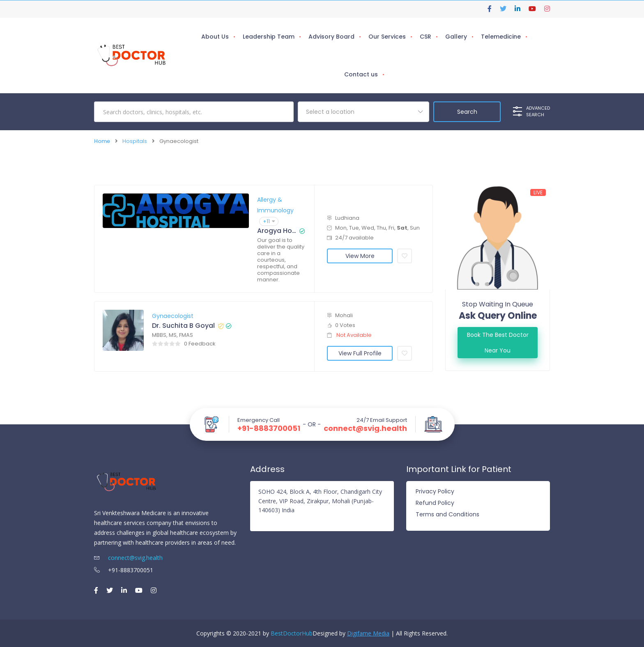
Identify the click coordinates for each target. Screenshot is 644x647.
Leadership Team (269, 37)
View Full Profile (360, 353)
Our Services (387, 37)
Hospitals (135, 141)
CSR (425, 37)
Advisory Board (331, 37)
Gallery (456, 37)
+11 (269, 221)
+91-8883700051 (269, 428)
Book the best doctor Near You (498, 343)
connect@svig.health (365, 428)
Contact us (361, 74)
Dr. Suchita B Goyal (183, 326)
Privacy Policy (435, 491)
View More (360, 256)
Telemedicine (501, 37)
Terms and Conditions (447, 514)
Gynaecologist (173, 316)
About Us (215, 37)
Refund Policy (435, 503)
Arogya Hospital (277, 231)
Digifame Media (368, 633)
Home (102, 141)
